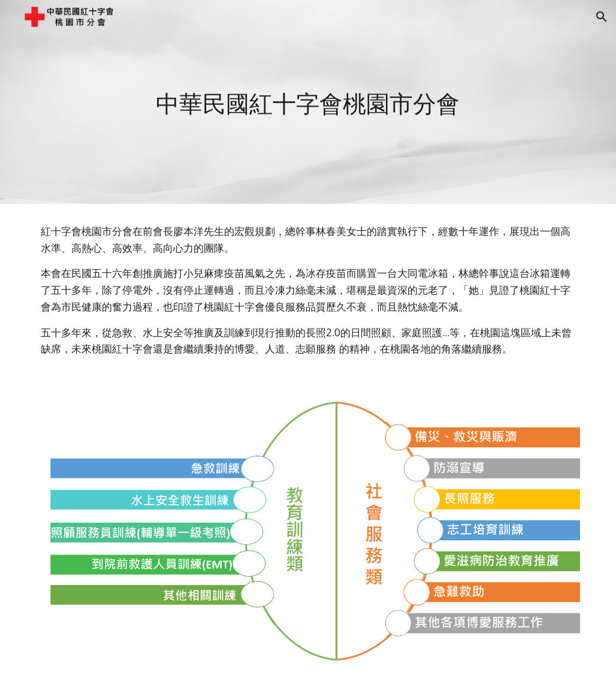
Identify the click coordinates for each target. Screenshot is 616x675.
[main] (308, 102)
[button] (602, 17)
